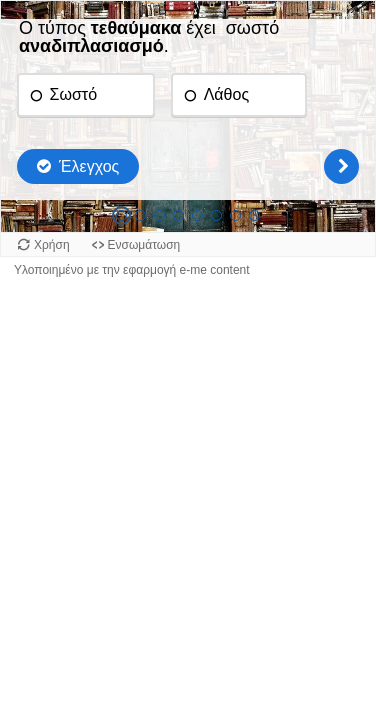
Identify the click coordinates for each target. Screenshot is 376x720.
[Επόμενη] (341, 166)
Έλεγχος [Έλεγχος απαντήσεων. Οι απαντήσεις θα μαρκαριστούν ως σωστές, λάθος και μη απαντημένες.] (89, 166)
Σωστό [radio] (73, 94)
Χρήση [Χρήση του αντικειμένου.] (52, 245)
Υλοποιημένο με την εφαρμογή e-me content (132, 270)
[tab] (121, 215)
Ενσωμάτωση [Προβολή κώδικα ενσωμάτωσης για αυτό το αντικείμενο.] (144, 245)
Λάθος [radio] (226, 94)
